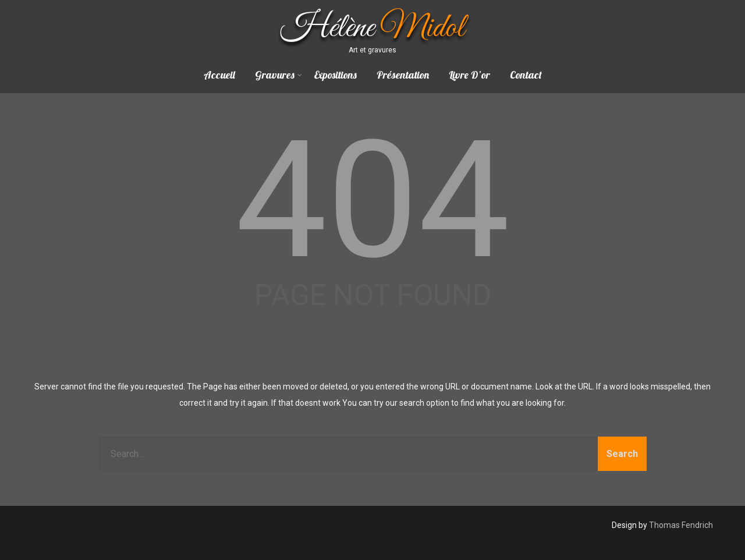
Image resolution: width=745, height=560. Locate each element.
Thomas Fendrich (681, 525)
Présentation (403, 75)
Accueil (219, 75)
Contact (526, 75)
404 (373, 200)
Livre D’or (469, 75)
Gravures (279, 75)
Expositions (336, 75)
